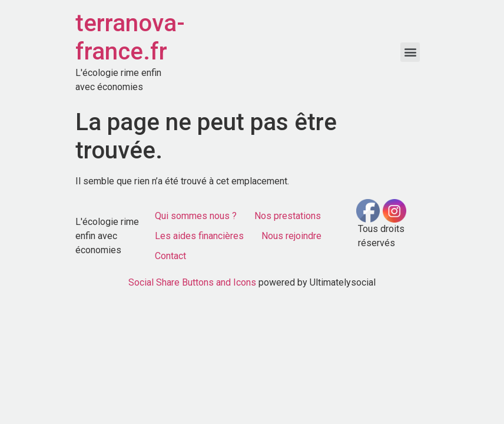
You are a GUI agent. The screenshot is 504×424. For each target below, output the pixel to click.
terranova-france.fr (130, 37)
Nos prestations (288, 216)
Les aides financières (199, 236)
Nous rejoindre (291, 236)
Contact (170, 256)
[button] (410, 52)
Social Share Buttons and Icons (192, 282)
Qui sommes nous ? (196, 216)
